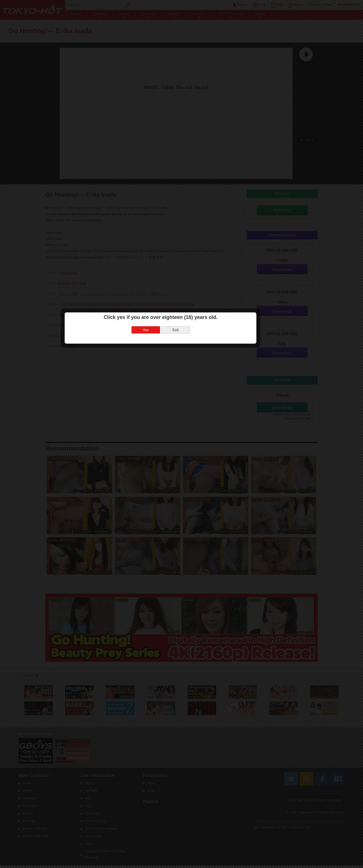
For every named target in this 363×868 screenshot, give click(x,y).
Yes (167, 408)
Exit (197, 408)
